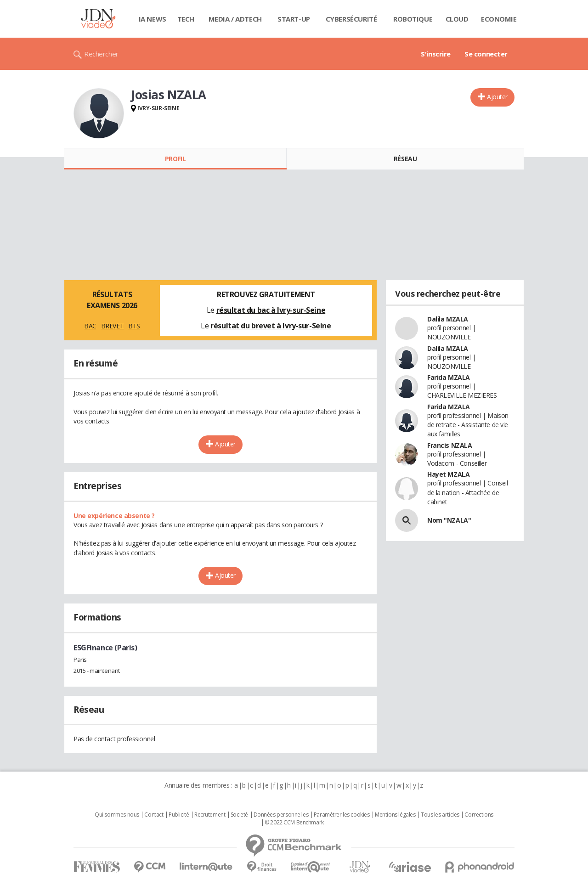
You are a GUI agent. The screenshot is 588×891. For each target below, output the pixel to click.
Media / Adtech (235, 19)
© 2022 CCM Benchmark (294, 823)
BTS (134, 326)
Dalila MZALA (448, 319)
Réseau (405, 159)
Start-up (294, 19)
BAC (90, 326)
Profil (175, 159)
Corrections (479, 815)
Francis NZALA (450, 445)
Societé (239, 815)
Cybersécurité (351, 19)
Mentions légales (395, 815)
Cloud (457, 19)
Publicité (179, 815)
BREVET (112, 326)
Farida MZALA (449, 377)
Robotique (413, 19)
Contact (154, 815)
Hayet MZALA (448, 474)
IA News (153, 19)
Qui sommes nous (117, 815)
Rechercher (101, 54)
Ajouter (497, 97)
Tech (186, 19)
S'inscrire (436, 54)
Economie (499, 19)
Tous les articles (440, 815)
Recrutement (210, 815)
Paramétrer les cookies (342, 815)
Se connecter (486, 54)
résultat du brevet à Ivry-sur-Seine (271, 326)
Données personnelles (281, 815)
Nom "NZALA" (449, 520)
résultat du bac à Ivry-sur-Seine (271, 310)
